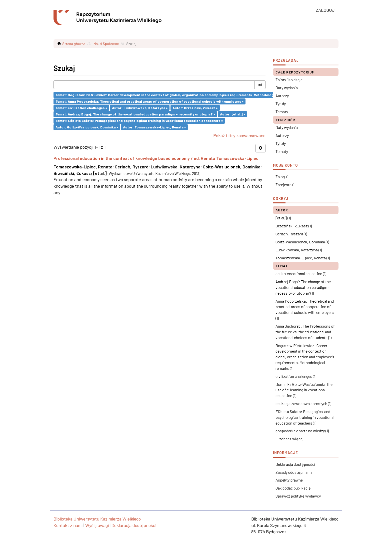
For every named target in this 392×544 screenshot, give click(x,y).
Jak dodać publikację (293, 488)
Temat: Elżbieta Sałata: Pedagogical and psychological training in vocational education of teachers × (139, 121)
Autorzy (282, 96)
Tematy (282, 112)
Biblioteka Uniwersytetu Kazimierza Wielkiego (97, 519)
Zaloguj (282, 177)
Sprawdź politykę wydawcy (298, 496)
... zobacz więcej (289, 439)
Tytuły (281, 104)
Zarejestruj (285, 185)
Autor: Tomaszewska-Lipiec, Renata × (154, 127)
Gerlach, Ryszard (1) (291, 234)
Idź (260, 85)
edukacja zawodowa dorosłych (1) (303, 403)
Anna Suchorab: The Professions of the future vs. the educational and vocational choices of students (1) (305, 332)
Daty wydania (287, 88)
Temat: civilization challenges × (81, 108)
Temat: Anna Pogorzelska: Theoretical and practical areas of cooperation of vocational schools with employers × (149, 101)
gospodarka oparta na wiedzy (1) (302, 431)
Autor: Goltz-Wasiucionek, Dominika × (87, 127)
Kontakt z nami (68, 525)
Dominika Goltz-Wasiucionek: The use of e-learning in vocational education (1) (304, 390)
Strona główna (74, 44)
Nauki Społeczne (106, 44)
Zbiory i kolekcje (289, 80)
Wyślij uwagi (97, 525)
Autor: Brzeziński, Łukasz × (195, 108)
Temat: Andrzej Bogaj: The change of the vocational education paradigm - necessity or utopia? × (135, 114)
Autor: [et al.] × (232, 114)
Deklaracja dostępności (295, 464)
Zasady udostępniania (294, 472)
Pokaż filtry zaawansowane (239, 135)
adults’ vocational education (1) (301, 273)
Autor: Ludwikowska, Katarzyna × (140, 108)
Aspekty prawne (289, 480)
